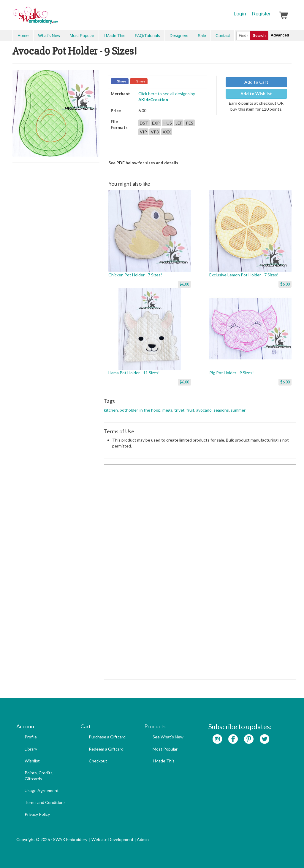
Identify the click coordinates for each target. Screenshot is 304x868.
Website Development (113, 839)
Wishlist (32, 761)
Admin (143, 839)
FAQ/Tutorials (147, 36)
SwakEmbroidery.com (57, 18)
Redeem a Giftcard (106, 749)
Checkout (98, 761)
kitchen (111, 410)
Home (23, 36)
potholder (129, 410)
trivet (179, 410)
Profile (31, 737)
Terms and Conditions (45, 802)
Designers (179, 36)
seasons (221, 410)
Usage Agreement (42, 790)
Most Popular (82, 36)
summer (238, 410)
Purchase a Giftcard (107, 737)
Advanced (280, 35)
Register (261, 14)
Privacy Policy (37, 814)
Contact (223, 36)
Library (31, 749)
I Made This (114, 36)
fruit (190, 410)
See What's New (168, 737)
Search (259, 35)
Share (122, 81)
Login (240, 14)
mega (167, 410)
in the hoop (150, 410)
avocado (204, 410)
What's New (49, 36)
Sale (202, 36)
